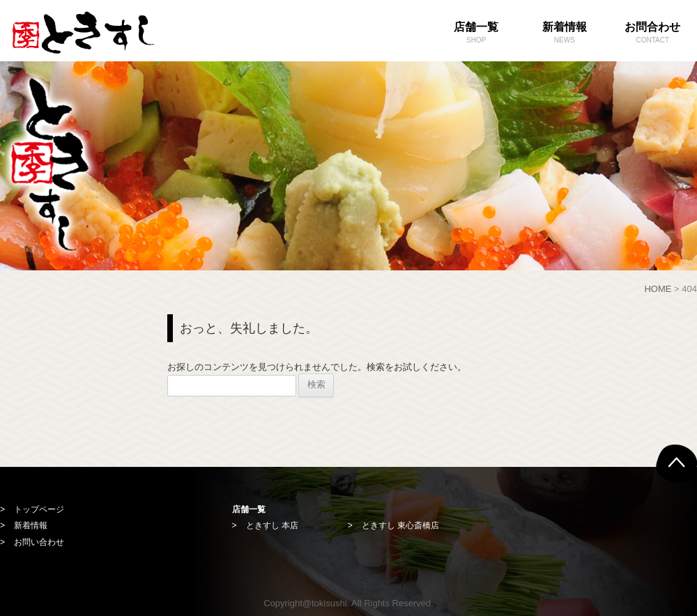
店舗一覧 (476, 34)
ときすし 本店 (272, 525)
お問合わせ (653, 34)
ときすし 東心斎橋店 (400, 525)
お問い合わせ (39, 542)
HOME (658, 289)
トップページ (39, 509)
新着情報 (565, 34)
